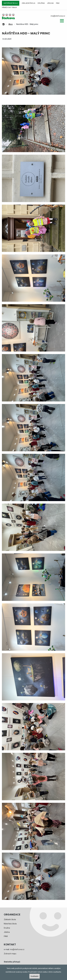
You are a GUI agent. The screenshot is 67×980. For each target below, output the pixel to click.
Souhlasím (35, 976)
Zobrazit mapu (10, 954)
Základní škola (28, 3)
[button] (62, 21)
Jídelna (50, 3)
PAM (58, 3)
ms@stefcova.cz (58, 16)
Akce (11, 24)
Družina (41, 3)
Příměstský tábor (9, 7)
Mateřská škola (11, 3)
